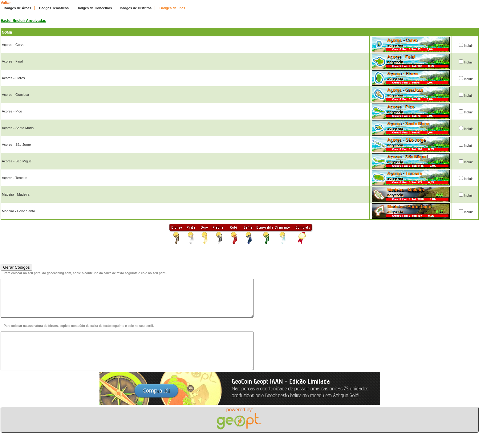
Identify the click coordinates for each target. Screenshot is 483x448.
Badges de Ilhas (172, 8)
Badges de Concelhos (94, 8)
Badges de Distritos (136, 8)
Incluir (468, 46)
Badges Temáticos (54, 8)
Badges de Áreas (17, 8)
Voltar (6, 3)
